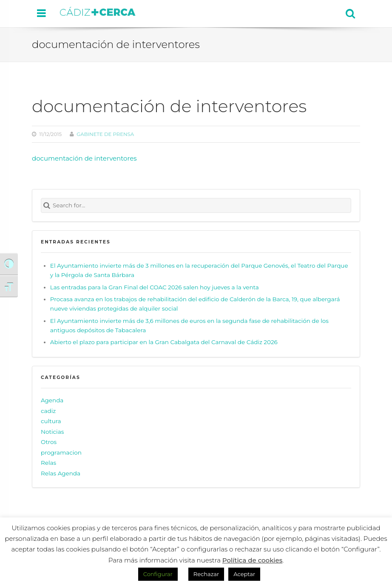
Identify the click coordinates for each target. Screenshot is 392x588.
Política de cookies (253, 560)
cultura (51, 421)
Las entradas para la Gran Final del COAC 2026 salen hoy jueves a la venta (155, 287)
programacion (61, 452)
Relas (48, 463)
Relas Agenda (61, 473)
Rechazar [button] (206, 574)
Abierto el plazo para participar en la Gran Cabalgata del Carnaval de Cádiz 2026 (164, 342)
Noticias (52, 432)
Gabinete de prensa (105, 134)
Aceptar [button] (244, 574)
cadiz (48, 411)
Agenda (52, 400)
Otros (49, 442)
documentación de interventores (84, 158)
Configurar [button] (158, 574)
